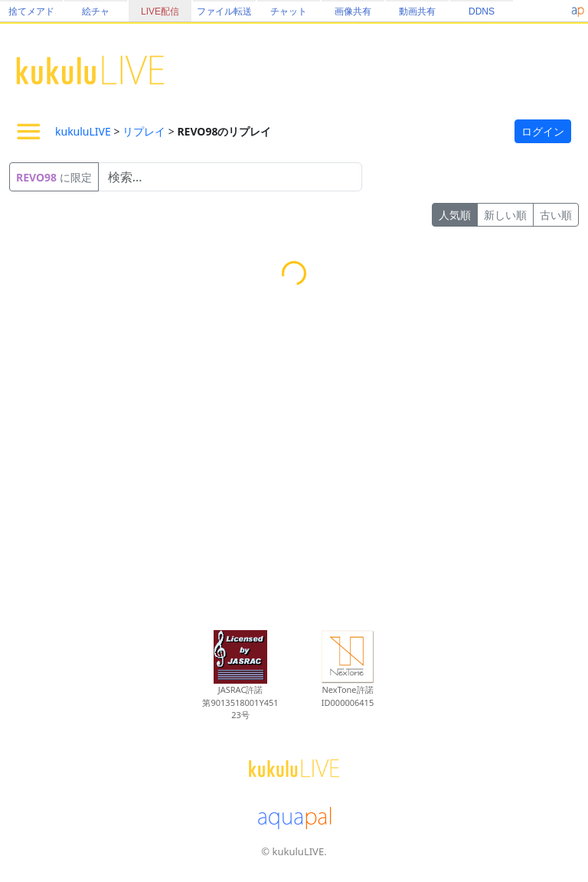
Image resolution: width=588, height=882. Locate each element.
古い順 (556, 215)
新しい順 (505, 215)
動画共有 (417, 11)
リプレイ (144, 131)
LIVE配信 (160, 11)
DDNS (482, 11)
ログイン (543, 131)
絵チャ (96, 11)
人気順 (455, 215)
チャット (289, 11)
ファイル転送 (224, 11)
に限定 (54, 177)
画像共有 (353, 11)
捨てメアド (31, 11)
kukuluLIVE (83, 131)
